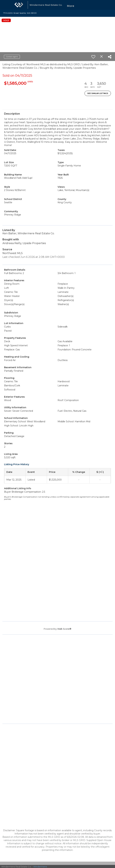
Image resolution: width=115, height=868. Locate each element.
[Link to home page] (19, 5)
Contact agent (12, 57)
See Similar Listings (98, 93)
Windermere (40, 867)
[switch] (93, 57)
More (71, 6)
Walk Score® (64, 629)
